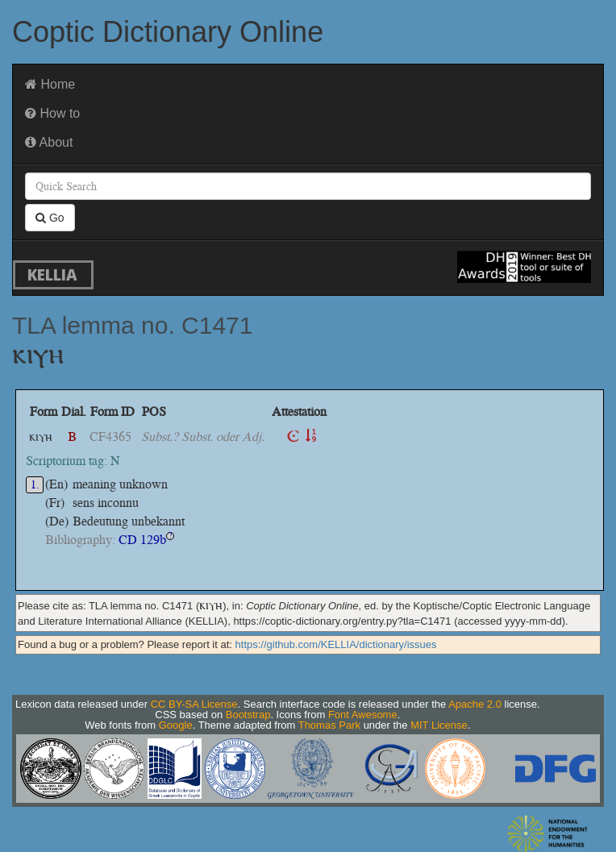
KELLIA (52, 274)
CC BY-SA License (194, 704)
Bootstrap (248, 715)
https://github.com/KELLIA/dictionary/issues (336, 644)
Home (50, 84)
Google (176, 725)
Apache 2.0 (475, 704)
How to (52, 113)
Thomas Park (329, 725)
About (49, 142)
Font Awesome (363, 715)
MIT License (439, 725)
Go (50, 218)
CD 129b (142, 540)
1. (35, 485)
